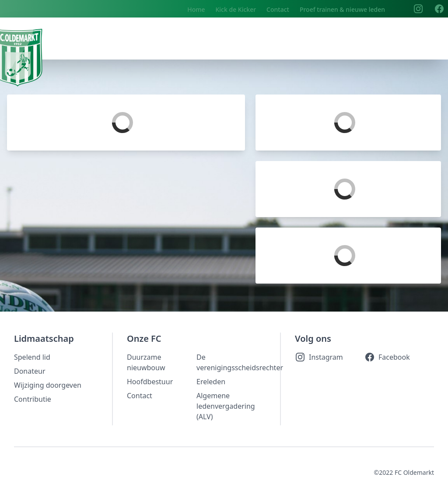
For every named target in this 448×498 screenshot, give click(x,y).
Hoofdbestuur (150, 382)
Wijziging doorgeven (48, 385)
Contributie (33, 399)
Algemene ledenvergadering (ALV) (226, 406)
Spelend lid (32, 357)
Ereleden (211, 382)
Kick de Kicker (236, 9)
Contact (278, 9)
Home (196, 9)
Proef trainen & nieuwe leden (342, 9)
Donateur (30, 371)
